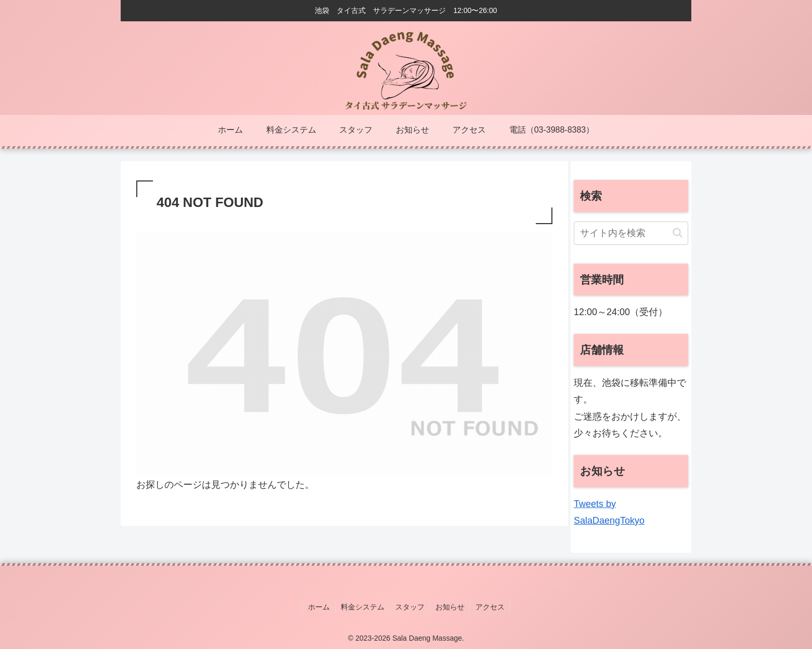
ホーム (319, 607)
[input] (631, 233)
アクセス (490, 607)
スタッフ (410, 607)
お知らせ (450, 607)
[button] (678, 233)
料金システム (363, 607)
